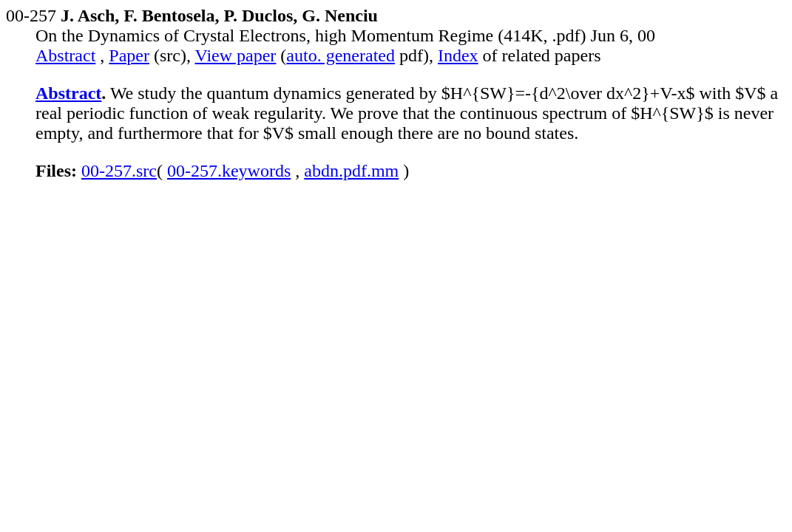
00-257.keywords (229, 171)
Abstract (65, 55)
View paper (236, 55)
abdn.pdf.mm (351, 171)
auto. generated (341, 55)
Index (458, 55)
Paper (129, 55)
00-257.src (119, 171)
